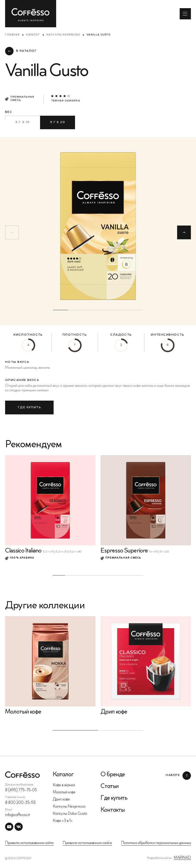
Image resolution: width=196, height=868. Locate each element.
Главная (12, 35)
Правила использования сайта (29, 843)
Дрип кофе (61, 800)
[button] (184, 232)
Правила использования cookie (87, 843)
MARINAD (182, 858)
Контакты (113, 810)
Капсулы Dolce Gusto (70, 814)
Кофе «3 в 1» (63, 821)
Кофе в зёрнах (64, 785)
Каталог (33, 35)
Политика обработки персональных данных (156, 843)
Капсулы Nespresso (63, 35)
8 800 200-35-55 (20, 803)
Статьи (109, 786)
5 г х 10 (23, 122)
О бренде (113, 775)
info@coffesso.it (17, 815)
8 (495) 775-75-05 (21, 790)
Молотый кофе (64, 792)
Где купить (114, 798)
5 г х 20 (58, 122)
